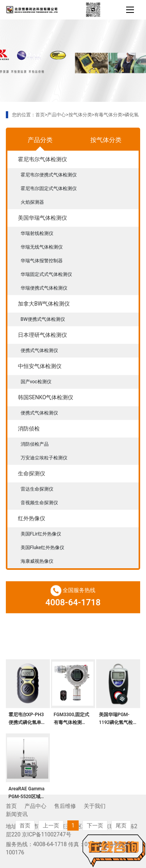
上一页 (51, 859)
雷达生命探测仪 (37, 489)
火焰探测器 (32, 202)
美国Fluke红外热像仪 (43, 548)
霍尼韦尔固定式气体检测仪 (49, 189)
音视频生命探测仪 (39, 503)
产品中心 (56, 115)
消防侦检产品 (35, 444)
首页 (40, 115)
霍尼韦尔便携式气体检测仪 (49, 175)
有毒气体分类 (108, 115)
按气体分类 (80, 115)
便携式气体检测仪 (39, 350)
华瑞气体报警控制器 (42, 261)
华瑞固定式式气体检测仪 (46, 274)
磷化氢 (132, 115)
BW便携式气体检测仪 (43, 319)
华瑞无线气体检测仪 (42, 247)
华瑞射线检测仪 (37, 233)
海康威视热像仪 (37, 561)
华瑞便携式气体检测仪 (44, 288)
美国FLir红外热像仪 (41, 534)
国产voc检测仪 (36, 382)
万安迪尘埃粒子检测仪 (44, 458)
